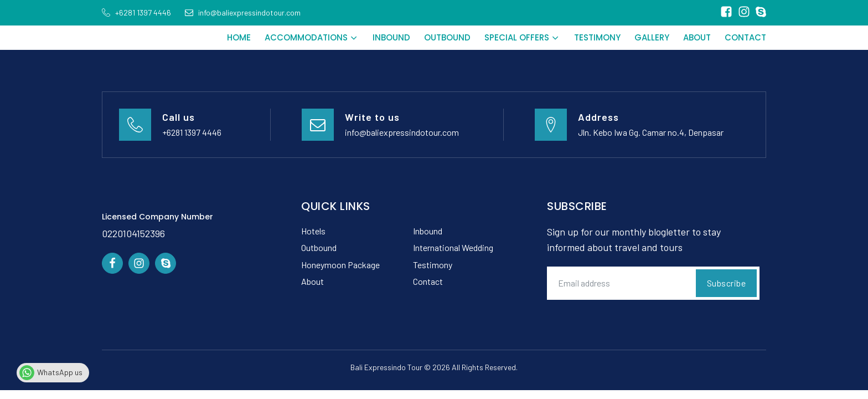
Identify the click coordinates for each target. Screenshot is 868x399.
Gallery (652, 37)
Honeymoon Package (340, 265)
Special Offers (522, 37)
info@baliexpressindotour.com (402, 132)
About (697, 37)
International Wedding (453, 247)
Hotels (313, 231)
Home (239, 37)
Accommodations (312, 37)
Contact (745, 37)
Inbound (391, 37)
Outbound (447, 37)
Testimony (597, 37)
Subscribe (727, 283)
